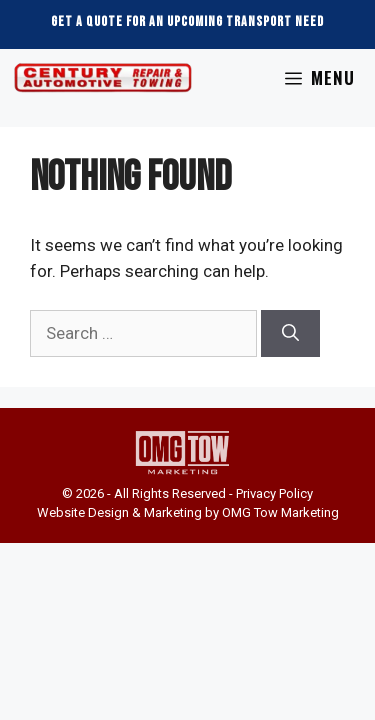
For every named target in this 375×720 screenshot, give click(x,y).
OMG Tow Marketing (279, 512)
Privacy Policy (274, 493)
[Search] (290, 334)
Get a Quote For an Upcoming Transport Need (187, 21)
